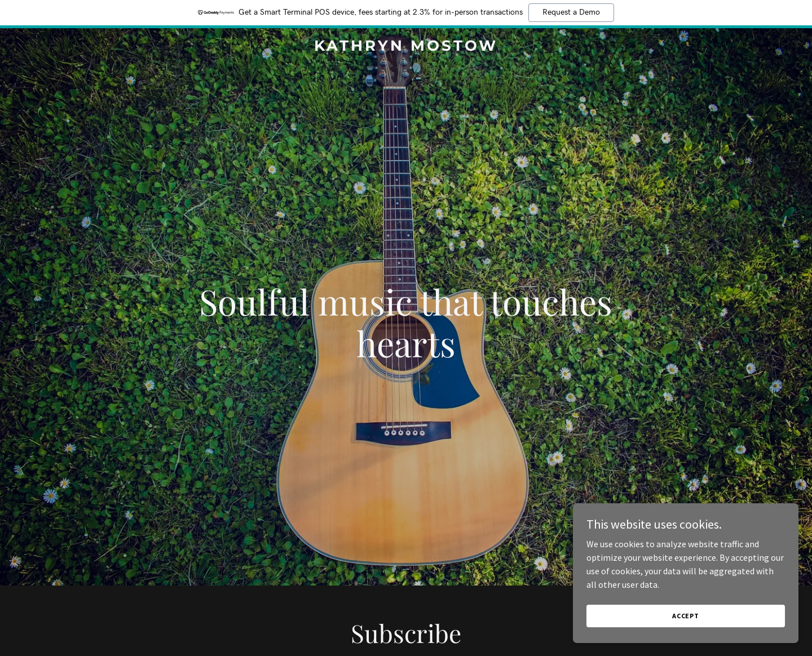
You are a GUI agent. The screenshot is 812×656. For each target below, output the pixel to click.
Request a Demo (571, 12)
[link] (406, 47)
